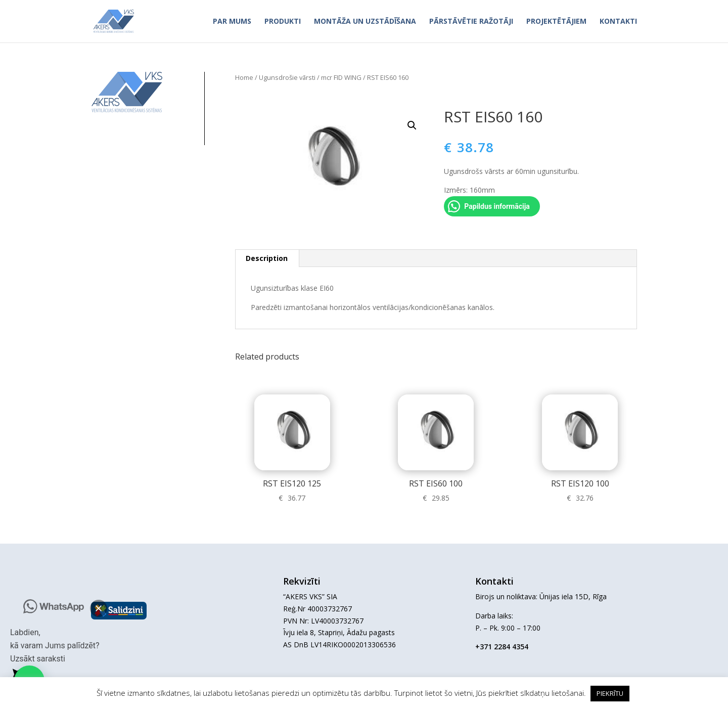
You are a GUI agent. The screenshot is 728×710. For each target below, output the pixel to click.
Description (267, 258)
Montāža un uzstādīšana (365, 22)
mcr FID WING (341, 77)
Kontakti (618, 22)
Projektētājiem (556, 22)
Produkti (283, 22)
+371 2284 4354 (502, 647)
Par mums (232, 22)
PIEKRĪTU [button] (610, 693)
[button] (99, 608)
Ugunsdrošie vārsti (287, 77)
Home (244, 77)
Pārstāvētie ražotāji (471, 22)
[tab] (267, 258)
